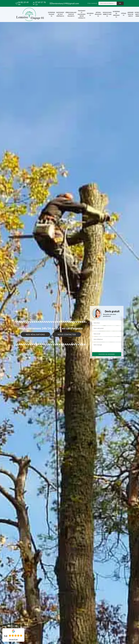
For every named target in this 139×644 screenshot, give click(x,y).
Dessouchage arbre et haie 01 (107, 14)
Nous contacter (67, 335)
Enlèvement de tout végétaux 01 (60, 14)
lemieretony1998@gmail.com (63, 3)
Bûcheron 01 (90, 14)
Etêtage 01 (124, 14)
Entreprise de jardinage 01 (116, 14)
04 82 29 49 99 (22, 3)
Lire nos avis (13, 639)
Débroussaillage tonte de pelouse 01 (71, 14)
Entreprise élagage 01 (52, 14)
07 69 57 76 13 (39, 3)
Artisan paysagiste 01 (98, 14)
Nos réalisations (35, 335)
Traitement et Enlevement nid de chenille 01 (82, 14)
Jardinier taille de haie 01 (130, 14)
